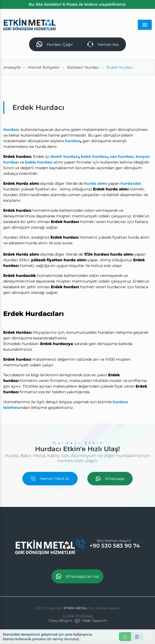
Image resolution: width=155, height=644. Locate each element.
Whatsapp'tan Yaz (77, 576)
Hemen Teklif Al (50, 479)
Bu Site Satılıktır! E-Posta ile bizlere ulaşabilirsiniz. (77, 4)
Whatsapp (110, 479)
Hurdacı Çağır (55, 44)
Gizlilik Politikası (78, 616)
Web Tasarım (94, 621)
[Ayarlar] (137, 637)
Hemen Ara (103, 44)
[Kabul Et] (125, 637)
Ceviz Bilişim (61, 621)
